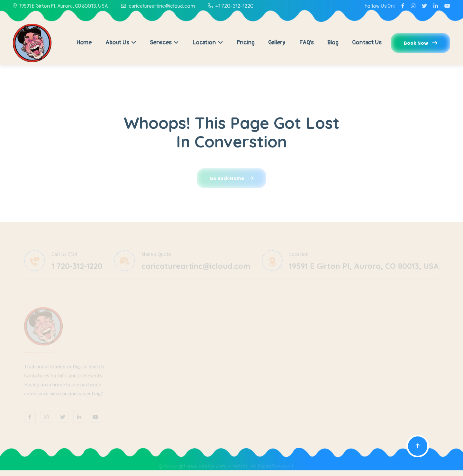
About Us (121, 43)
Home (84, 43)
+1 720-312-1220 (234, 6)
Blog (333, 43)
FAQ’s (306, 43)
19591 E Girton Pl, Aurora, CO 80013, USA (64, 6)
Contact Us (367, 43)
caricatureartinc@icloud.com (162, 6)
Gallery (277, 43)
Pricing (245, 43)
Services (164, 43)
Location (208, 43)
